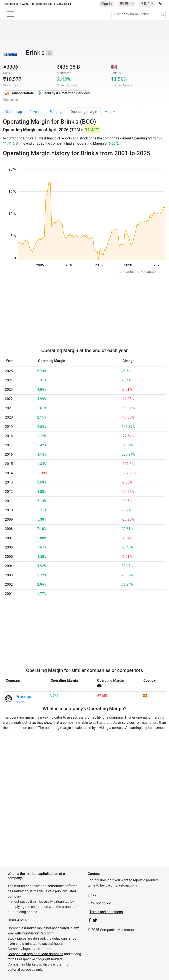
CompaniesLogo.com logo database (35, 954)
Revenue (36, 112)
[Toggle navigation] (10, 14)
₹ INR (146, 4)
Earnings (56, 112)
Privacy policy (100, 903)
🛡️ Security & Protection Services (63, 93)
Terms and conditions (106, 912)
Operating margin (84, 112)
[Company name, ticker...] (139, 14)
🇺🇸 (125, 4)
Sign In (106, 4)
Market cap (13, 112)
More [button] (108, 112)
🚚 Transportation (19, 93)
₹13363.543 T (63, 4)
